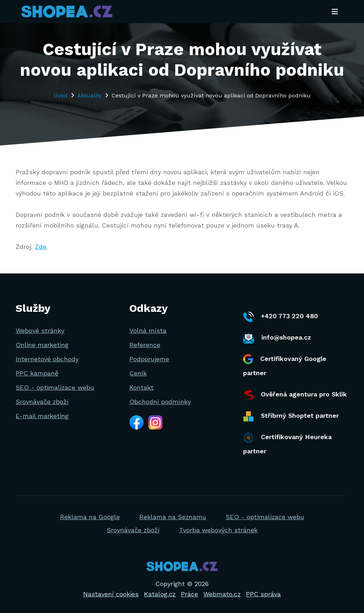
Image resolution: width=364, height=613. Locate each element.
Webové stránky (40, 331)
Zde (41, 247)
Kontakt (141, 387)
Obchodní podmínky (160, 402)
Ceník (138, 373)
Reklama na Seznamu (173, 517)
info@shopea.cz (277, 338)
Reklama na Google (90, 517)
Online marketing (42, 345)
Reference (145, 345)
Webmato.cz (222, 594)
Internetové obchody (47, 359)
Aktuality (89, 95)
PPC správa (263, 594)
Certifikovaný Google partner (285, 365)
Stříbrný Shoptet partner (291, 416)
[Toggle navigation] (335, 12)
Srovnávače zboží (42, 402)
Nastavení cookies (111, 594)
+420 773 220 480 (280, 317)
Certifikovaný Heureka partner (287, 444)
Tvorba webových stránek (218, 530)
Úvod (61, 95)
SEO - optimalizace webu (55, 387)
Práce (189, 594)
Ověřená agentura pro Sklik (295, 395)
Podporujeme (149, 359)
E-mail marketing (42, 416)
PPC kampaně (37, 373)
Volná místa (148, 331)
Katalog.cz (160, 594)
